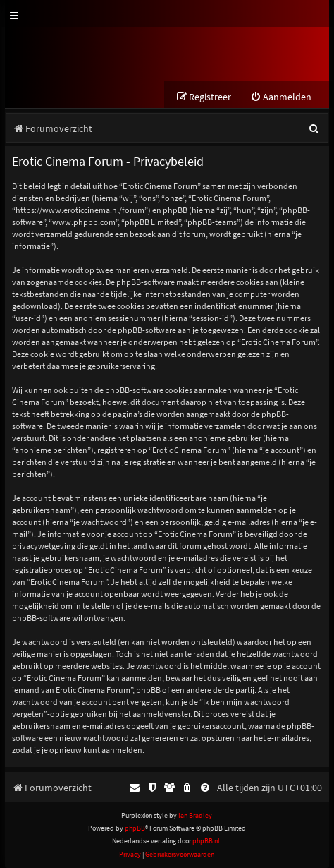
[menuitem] (281, 97)
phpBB (135, 828)
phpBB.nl (206, 841)
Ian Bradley (195, 815)
